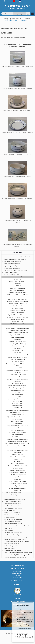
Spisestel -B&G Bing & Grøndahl (20, 19)
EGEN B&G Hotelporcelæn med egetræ (17, 333)
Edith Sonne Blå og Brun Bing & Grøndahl (17, 330)
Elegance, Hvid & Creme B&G (18, 335)
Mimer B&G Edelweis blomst (18, 408)
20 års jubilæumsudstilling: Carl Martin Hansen (17, 541)
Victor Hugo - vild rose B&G (17, 477)
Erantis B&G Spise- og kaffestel (18, 342)
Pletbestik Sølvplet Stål (11, 546)
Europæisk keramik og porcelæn (13, 519)
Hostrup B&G (18, 372)
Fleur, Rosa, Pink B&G (18, 350)
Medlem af (17, 585)
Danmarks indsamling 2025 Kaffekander (15, 557)
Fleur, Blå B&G (18, 348)
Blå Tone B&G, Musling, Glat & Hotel (17, 299)
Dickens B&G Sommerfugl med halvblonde (17, 328)
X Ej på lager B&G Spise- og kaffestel (18, 484)
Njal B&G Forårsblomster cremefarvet (17, 417)
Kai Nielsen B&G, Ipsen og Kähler (13, 533)
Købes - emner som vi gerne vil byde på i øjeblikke (18, 257)
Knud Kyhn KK (8, 528)
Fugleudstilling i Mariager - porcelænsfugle (16, 537)
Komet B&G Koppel (18, 383)
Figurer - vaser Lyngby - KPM (12, 275)
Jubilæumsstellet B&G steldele (17, 375)
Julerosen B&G (18, 377)
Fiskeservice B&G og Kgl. (17, 346)
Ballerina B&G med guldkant (17, 288)
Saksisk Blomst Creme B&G (17, 457)
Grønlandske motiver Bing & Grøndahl (17, 355)
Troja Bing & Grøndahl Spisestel (17, 470)
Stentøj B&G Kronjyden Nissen (13, 493)
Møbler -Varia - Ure (9, 510)
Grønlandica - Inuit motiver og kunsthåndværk (17, 526)
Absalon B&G (18, 279)
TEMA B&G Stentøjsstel (17, 464)
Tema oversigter (9, 530)
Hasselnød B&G (18, 368)
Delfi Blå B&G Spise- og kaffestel (18, 324)
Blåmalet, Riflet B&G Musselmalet (18, 304)
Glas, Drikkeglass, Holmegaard (13, 504)
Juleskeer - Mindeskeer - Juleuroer (14, 506)
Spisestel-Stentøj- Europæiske (13, 501)
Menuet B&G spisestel (18, 403)
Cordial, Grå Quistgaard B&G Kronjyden (18, 317)
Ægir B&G (17, 486)
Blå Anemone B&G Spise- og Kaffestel (17, 295)
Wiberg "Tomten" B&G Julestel (18, 481)
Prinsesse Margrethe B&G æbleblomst (18, 439)
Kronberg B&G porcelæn (17, 390)
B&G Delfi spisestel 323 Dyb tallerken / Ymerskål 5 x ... (18, 199)
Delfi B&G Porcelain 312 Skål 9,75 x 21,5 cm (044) (17, 155)
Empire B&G (17, 339)
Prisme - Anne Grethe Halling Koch (18, 441)
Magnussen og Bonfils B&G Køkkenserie (18, 399)
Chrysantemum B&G (17, 308)
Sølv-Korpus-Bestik (10, 548)
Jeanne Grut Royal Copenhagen (13, 522)
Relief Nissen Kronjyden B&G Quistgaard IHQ (17, 444)
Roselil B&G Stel (17, 448)
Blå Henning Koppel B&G (17, 297)
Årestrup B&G (17, 490)
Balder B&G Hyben (18, 286)
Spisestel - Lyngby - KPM (11, 497)
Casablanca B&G (17, 306)
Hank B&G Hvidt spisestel (18, 362)
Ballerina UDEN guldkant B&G (17, 290)
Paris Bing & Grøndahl (17, 435)
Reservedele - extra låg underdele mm (18, 446)
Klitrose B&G (17, 381)
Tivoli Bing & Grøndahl (17, 468)
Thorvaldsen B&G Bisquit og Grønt (17, 466)
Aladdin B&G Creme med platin (18, 281)
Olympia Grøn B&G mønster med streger (17, 426)
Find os (17, 599)
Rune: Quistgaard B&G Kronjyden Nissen (18, 450)
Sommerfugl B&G (17, 459)
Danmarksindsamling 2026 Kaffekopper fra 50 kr (18, 555)
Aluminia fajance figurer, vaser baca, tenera (16, 270)
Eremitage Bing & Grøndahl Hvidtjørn (18, 344)
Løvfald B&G (17, 397)
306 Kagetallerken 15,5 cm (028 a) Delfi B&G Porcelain (18, 133)
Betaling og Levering (18, 602)
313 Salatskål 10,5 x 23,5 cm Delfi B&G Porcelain (17, 177)
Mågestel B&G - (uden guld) (18, 412)
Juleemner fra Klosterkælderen (13, 550)
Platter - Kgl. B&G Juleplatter (12, 513)
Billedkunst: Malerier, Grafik (12, 515)
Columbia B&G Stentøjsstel (18, 310)
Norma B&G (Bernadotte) (18, 421)
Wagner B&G (18, 479)
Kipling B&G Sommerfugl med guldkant (17, 379)
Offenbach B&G (17, 424)
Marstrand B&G (18, 401)
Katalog (5, 19)
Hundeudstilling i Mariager (12, 544)
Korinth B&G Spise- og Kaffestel (17, 388)
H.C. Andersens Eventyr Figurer (13, 535)
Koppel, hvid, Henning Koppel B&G (18, 386)
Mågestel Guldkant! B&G (17, 415)
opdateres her (24, 614)
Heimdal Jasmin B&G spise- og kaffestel (17, 370)
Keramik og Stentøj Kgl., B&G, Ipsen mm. (15, 259)
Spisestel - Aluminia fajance (12, 495)
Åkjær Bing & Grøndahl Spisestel (18, 488)
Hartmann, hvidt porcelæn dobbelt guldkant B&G (17, 365)
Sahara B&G (17, 452)
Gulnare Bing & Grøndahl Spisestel (18, 357)
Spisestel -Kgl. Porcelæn (11, 273)
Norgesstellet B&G (17, 419)
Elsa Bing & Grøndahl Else (18, 337)
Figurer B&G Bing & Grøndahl (12, 268)
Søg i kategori (19, 14)
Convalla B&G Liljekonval (18, 313)
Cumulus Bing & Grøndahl (17, 319)
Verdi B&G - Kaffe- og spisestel (18, 475)
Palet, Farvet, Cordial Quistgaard (17, 432)
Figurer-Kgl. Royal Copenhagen (13, 261)
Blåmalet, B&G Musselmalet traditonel (17, 301)
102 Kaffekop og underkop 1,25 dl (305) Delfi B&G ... (18, 111)
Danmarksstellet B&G (17, 322)
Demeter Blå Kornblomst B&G (18, 326)
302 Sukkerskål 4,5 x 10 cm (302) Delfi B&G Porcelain (18, 67)
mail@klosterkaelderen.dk (19, 581)
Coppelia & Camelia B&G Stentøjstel (17, 315)
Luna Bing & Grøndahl (17, 395)
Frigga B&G (18, 353)
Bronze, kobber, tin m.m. (11, 517)
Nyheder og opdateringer (11, 266)
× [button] (33, 603)
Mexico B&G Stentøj (17, 406)
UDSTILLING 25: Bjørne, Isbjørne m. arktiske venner (18, 553)
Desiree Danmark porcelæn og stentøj (15, 499)
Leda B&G (18, 392)
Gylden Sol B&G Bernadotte (18, 359)
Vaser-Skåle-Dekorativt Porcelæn (13, 508)
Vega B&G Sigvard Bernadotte (17, 473)
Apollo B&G (18, 284)
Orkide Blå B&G (18, 428)
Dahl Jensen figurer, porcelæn (12, 264)
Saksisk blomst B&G (17, 455)
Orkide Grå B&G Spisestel (17, 430)
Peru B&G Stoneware (17, 437)
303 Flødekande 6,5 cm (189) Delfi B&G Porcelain (17, 89)
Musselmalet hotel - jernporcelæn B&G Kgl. (18, 410)
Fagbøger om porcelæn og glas (13, 524)
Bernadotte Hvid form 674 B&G (17, 293)
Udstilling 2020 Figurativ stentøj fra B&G (15, 539)
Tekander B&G (18, 461)
